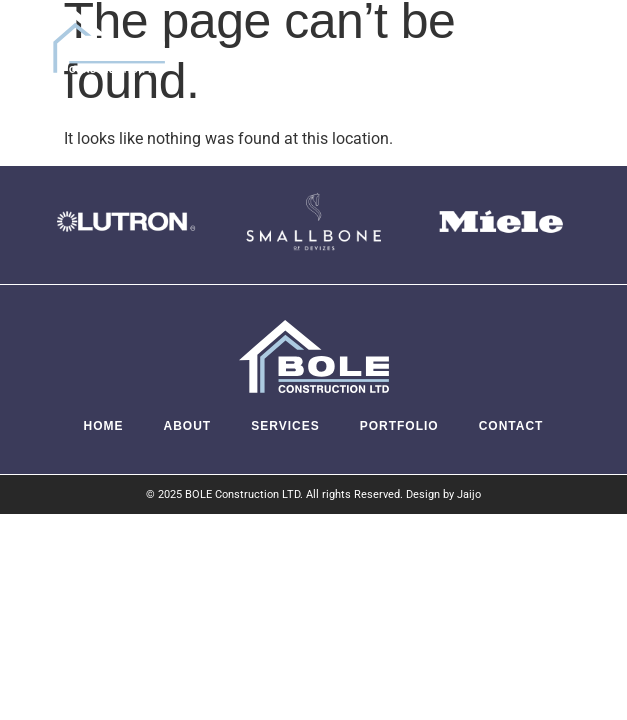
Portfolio (399, 426)
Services (285, 426)
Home (104, 426)
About (188, 426)
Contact (511, 426)
